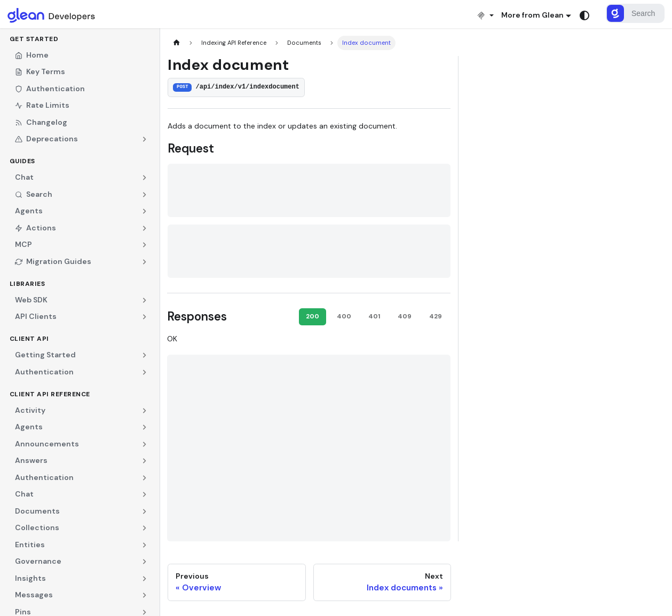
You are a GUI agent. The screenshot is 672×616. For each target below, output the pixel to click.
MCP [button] (23, 244)
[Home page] (176, 43)
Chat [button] (24, 177)
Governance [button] (38, 561)
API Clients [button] (36, 316)
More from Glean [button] (532, 15)
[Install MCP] (485, 15)
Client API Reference (50, 394)
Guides (22, 161)
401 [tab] (374, 316)
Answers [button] (31, 460)
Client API (29, 339)
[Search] (635, 13)
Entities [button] (30, 545)
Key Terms (40, 71)
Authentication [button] (44, 372)
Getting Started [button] (45, 355)
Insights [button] (30, 578)
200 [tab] (313, 316)
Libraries (27, 284)
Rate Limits (42, 105)
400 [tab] (344, 316)
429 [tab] (436, 316)
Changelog (41, 122)
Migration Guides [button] (53, 261)
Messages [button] (34, 595)
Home (32, 55)
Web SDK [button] (31, 300)
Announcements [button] (47, 444)
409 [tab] (405, 316)
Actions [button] (35, 228)
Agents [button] (29, 211)
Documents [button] (37, 511)
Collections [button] (37, 527)
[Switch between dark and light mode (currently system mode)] (584, 15)
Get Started (34, 39)
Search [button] (34, 194)
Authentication (50, 89)
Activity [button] (30, 410)
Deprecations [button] (46, 139)
